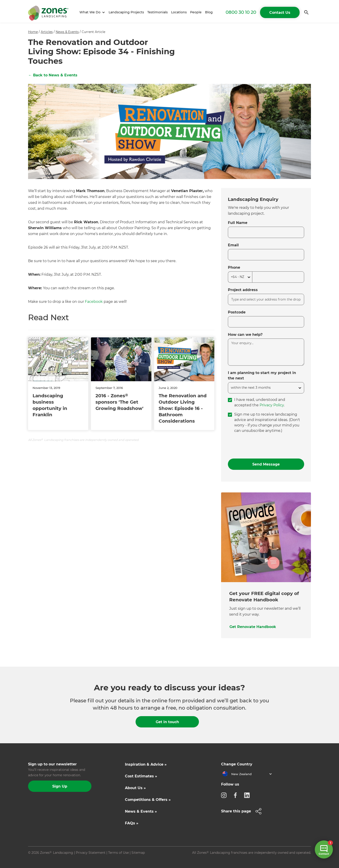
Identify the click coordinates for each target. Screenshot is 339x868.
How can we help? (245, 335)
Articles (47, 32)
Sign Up (60, 786)
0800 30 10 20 (241, 12)
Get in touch (167, 722)
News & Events (67, 32)
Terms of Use (118, 853)
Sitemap (138, 853)
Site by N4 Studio (42, 860)
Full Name (238, 223)
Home (33, 32)
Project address (243, 290)
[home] (48, 12)
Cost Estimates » (141, 776)
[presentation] (262, 446)
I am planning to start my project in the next (262, 375)
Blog (209, 12)
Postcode (237, 312)
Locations (179, 12)
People (196, 12)
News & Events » (141, 811)
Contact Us (280, 13)
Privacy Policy (272, 405)
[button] (92, 12)
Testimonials (158, 12)
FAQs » (132, 823)
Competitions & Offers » (148, 800)
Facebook (94, 302)
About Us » (135, 788)
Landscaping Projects (126, 12)
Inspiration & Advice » (146, 764)
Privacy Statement (91, 853)
